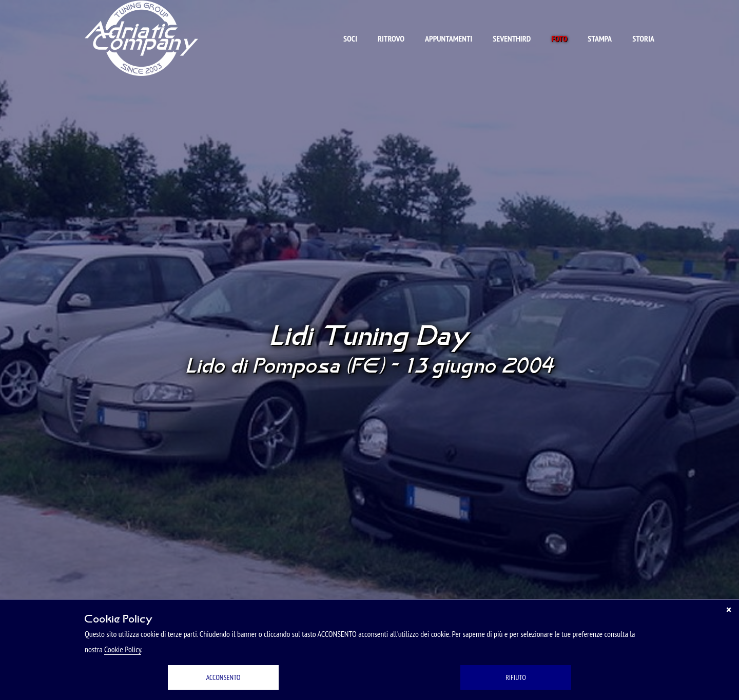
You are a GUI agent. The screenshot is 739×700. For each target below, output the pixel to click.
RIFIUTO (516, 677)
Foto (559, 38)
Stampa (600, 38)
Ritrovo (391, 38)
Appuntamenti (449, 38)
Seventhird (512, 38)
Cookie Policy (123, 649)
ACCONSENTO (223, 677)
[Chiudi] (729, 610)
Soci (350, 38)
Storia (643, 38)
